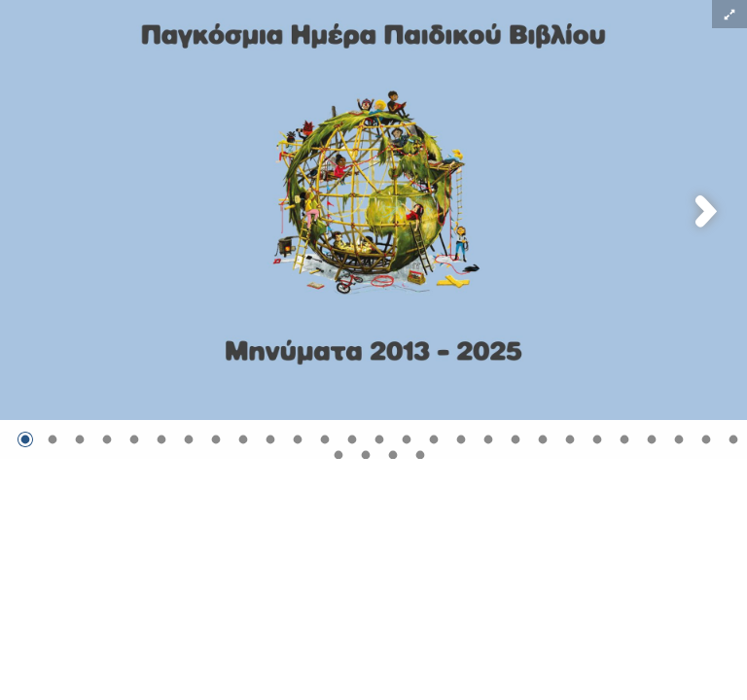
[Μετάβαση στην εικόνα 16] (434, 439)
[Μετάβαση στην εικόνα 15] (407, 439)
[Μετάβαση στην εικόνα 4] (107, 439)
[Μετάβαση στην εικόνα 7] (189, 439)
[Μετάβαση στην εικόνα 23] (624, 439)
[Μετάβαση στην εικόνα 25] (679, 439)
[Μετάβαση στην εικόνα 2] (53, 439)
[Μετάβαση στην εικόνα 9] (243, 439)
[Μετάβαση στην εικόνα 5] (134, 439)
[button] (729, 14)
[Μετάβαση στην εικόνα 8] (216, 439)
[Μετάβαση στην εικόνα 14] (379, 439)
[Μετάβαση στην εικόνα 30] (393, 455)
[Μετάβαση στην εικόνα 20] (543, 439)
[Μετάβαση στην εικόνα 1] (25, 439)
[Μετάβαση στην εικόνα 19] (516, 439)
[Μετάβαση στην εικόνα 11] (298, 439)
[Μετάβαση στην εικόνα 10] (270, 439)
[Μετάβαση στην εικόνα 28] (338, 455)
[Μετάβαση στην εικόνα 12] (325, 439)
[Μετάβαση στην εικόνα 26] (706, 439)
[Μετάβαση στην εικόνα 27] (733, 439)
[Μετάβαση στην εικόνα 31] (420, 455)
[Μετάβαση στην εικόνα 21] (570, 439)
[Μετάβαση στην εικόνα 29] (366, 455)
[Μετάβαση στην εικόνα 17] (461, 439)
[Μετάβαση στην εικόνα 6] (161, 439)
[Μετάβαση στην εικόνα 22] (597, 439)
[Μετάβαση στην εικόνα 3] (80, 439)
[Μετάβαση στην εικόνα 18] (488, 439)
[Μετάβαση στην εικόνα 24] (652, 439)
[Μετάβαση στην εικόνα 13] (352, 439)
